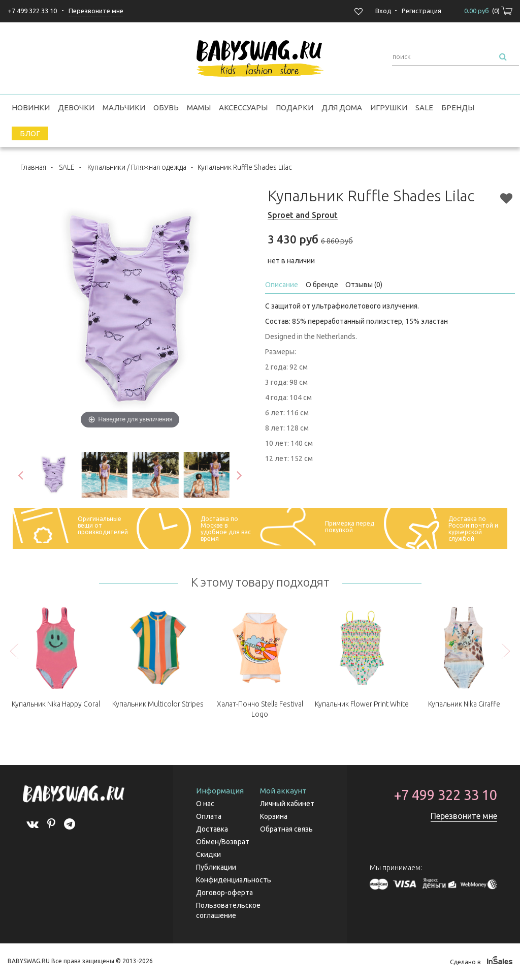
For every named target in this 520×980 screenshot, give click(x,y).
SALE (424, 108)
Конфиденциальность (234, 880)
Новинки (31, 108)
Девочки (76, 108)
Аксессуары (243, 108)
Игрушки (389, 108)
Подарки (295, 108)
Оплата (209, 816)
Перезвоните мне (464, 816)
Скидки (208, 854)
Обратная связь (286, 829)
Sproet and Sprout (303, 215)
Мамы (199, 108)
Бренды (458, 108)
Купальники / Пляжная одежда (137, 167)
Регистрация (421, 11)
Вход (383, 11)
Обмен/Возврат (223, 842)
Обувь (166, 108)
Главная (33, 167)
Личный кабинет (287, 804)
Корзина (274, 816)
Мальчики (124, 108)
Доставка (212, 829)
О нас (205, 804)
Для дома (342, 108)
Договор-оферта (224, 893)
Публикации (216, 867)
